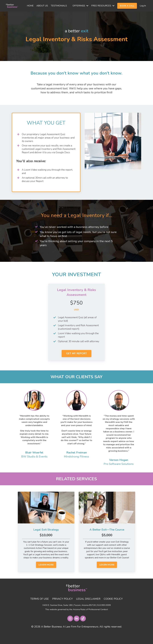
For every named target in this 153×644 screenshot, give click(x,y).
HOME (30, 6)
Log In (143, 6)
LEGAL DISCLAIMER (88, 609)
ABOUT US (42, 6)
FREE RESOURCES (103, 6)
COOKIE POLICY (114, 609)
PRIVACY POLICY (62, 609)
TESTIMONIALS (59, 6)
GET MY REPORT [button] (76, 363)
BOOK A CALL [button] (127, 6)
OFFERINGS (80, 6)
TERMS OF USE (39, 609)
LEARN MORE (46, 575)
